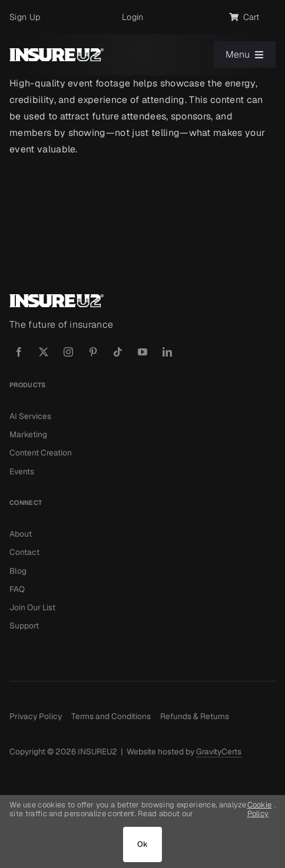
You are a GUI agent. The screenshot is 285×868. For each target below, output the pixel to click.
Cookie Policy (260, 809)
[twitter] (44, 352)
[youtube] (142, 352)
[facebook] (19, 352)
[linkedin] (167, 352)
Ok (143, 844)
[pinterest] (93, 352)
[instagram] (68, 352)
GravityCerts (219, 751)
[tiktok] (118, 352)
